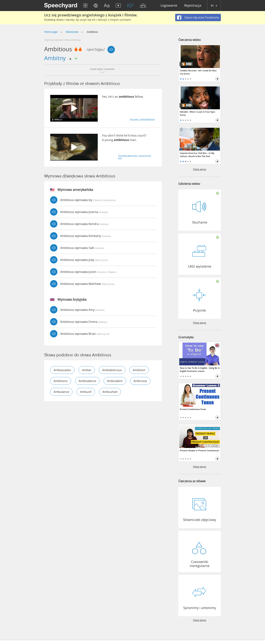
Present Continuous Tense (193, 409)
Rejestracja (193, 6)
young (109, 140)
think (120, 135)
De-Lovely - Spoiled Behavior (143, 119)
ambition (140, 370)
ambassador (62, 370)
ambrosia (141, 381)
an (116, 97)
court (141, 135)
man (133, 140)
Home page (51, 32)
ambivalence (88, 381)
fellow (139, 97)
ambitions (61, 381)
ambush (86, 392)
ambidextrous (113, 370)
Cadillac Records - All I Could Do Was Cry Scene (198, 72)
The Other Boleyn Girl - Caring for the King (135, 157)
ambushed (110, 392)
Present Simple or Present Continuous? (199, 450)
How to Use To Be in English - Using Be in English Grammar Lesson (200, 369)
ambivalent (115, 381)
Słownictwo (72, 32)
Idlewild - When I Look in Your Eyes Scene (197, 113)
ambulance (61, 392)
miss (134, 135)
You (105, 135)
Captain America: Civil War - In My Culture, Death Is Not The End (197, 155)
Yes (104, 97)
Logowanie (169, 6)
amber (87, 370)
